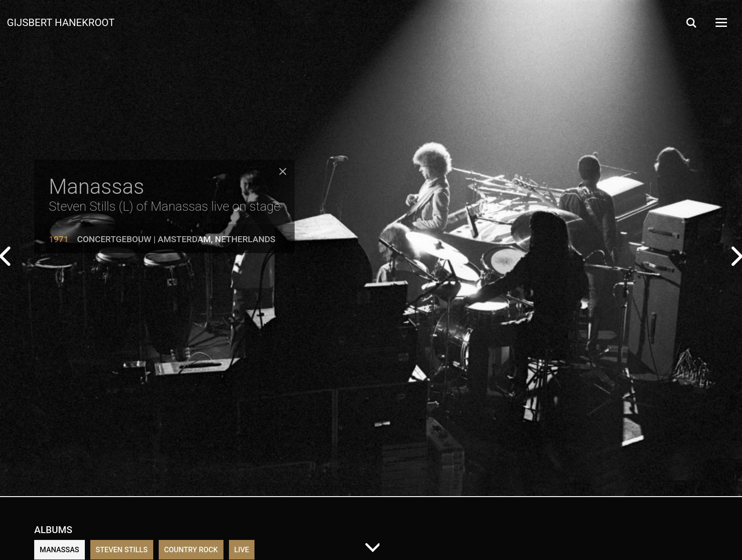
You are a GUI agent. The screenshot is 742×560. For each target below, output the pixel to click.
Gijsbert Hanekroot (61, 22)
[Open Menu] (721, 23)
